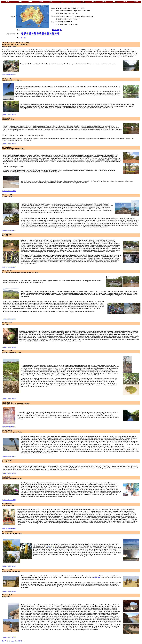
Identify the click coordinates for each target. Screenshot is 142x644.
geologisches (96, 578)
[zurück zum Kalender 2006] (9, 75)
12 (51, 33)
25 (45, 35)
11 (48, 33)
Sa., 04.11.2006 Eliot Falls (7, 235)
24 (43, 35)
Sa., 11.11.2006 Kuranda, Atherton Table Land (12, 478)
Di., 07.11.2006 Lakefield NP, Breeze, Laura (11, 352)
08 (40, 33)
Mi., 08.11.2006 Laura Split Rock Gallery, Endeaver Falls (16, 403)
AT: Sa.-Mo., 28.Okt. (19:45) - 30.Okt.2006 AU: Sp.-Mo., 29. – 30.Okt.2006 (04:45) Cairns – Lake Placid (16, 45)
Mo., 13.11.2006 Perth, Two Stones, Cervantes (12, 533)
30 (58, 35)
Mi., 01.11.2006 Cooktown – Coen (8, 119)
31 (61, 30)
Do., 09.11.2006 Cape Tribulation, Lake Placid (12, 431)
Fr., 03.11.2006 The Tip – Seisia (8, 195)
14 (56, 33)
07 (38, 33)
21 (35, 35)
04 (30, 33)
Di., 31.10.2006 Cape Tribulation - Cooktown (12, 79)
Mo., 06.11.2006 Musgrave (7, 323)
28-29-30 (56, 30)
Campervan (50, 546)
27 (51, 35)
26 (48, 35)
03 (27, 33)
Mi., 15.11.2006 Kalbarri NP (7, 596)
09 (43, 33)
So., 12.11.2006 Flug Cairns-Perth (8, 504)
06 (35, 33)
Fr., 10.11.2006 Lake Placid (7, 461)
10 (45, 33)
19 (30, 35)
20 (33, 35)
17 (25, 35)
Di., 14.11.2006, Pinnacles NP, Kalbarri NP (11, 571)
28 (53, 35)
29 (56, 35)
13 (53, 33)
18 (27, 35)
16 (22, 35)
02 (25, 33)
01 (22, 38)
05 (33, 33)
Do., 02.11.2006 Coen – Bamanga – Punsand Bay (13, 148)
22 (38, 35)
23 (40, 35)
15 (58, 33)
